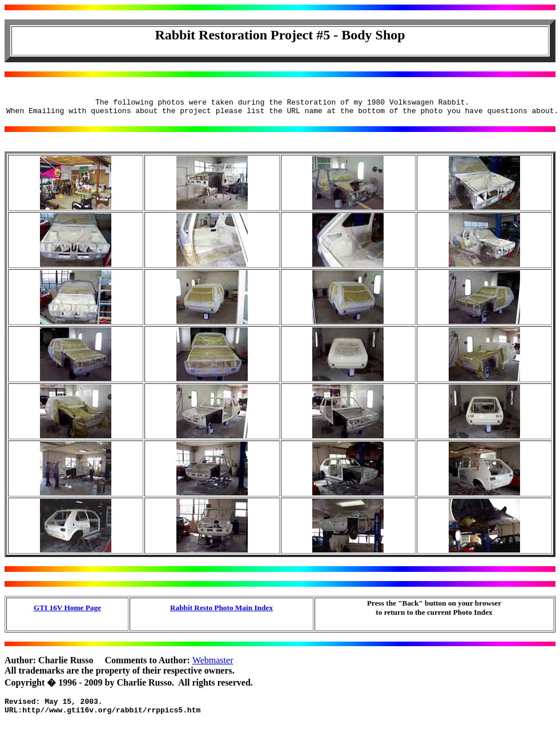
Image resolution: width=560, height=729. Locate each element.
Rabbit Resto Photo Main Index (221, 611)
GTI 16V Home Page (67, 611)
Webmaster (213, 664)
